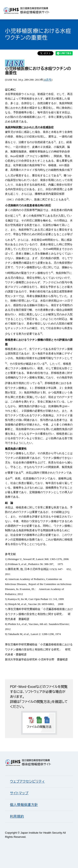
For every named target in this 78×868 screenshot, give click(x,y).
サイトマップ (19, 793)
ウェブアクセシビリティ (27, 781)
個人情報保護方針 (24, 805)
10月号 (47, 80)
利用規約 (17, 816)
